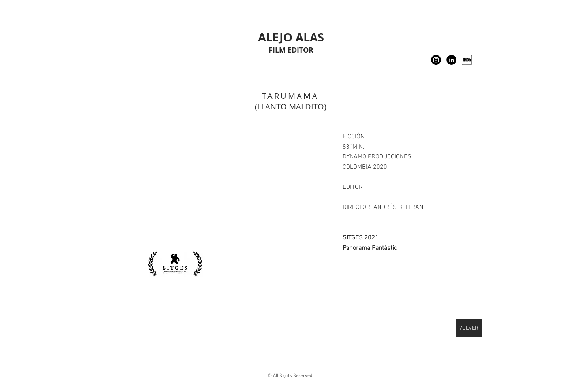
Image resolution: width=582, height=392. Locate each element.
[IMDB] (467, 60)
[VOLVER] (469, 328)
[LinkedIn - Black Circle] (451, 60)
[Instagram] (436, 60)
